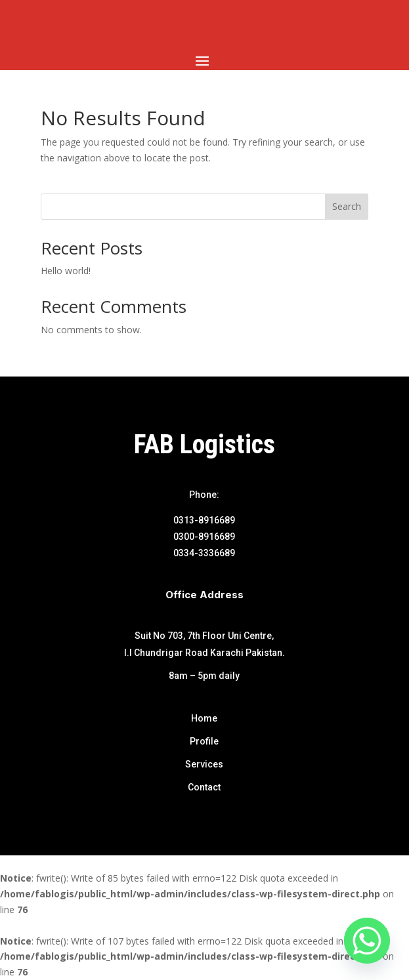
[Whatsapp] (367, 941)
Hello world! (66, 271)
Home (204, 718)
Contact (204, 787)
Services (204, 764)
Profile (204, 741)
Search (347, 206)
